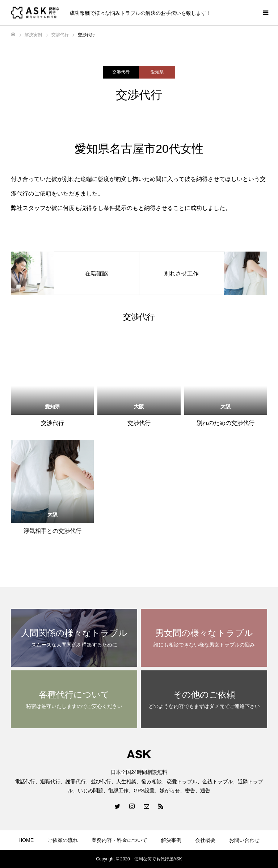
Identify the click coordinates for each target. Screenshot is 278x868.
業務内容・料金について (119, 840)
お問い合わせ (244, 840)
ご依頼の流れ (63, 840)
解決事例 (171, 840)
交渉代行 (121, 72)
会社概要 (205, 840)
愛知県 (157, 72)
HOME (26, 840)
